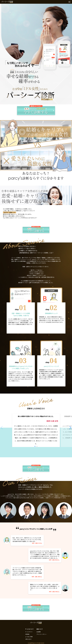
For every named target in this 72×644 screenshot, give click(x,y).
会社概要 (39, 632)
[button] (35, 446)
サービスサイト (29, 632)
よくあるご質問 (29, 637)
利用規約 (27, 634)
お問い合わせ (28, 639)
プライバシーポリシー (42, 634)
